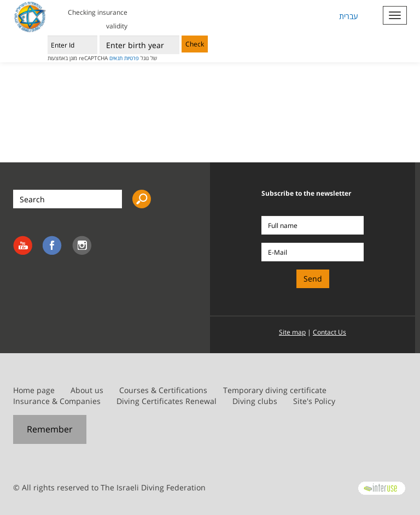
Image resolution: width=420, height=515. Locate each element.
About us (87, 390)
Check (195, 44)
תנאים (116, 58)
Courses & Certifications (163, 390)
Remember (50, 429)
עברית (349, 16)
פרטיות (132, 58)
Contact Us (329, 332)
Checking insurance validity (98, 19)
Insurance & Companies (57, 401)
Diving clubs (255, 401)
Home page (34, 390)
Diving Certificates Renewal (167, 401)
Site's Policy (314, 401)
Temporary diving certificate (275, 390)
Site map (292, 332)
